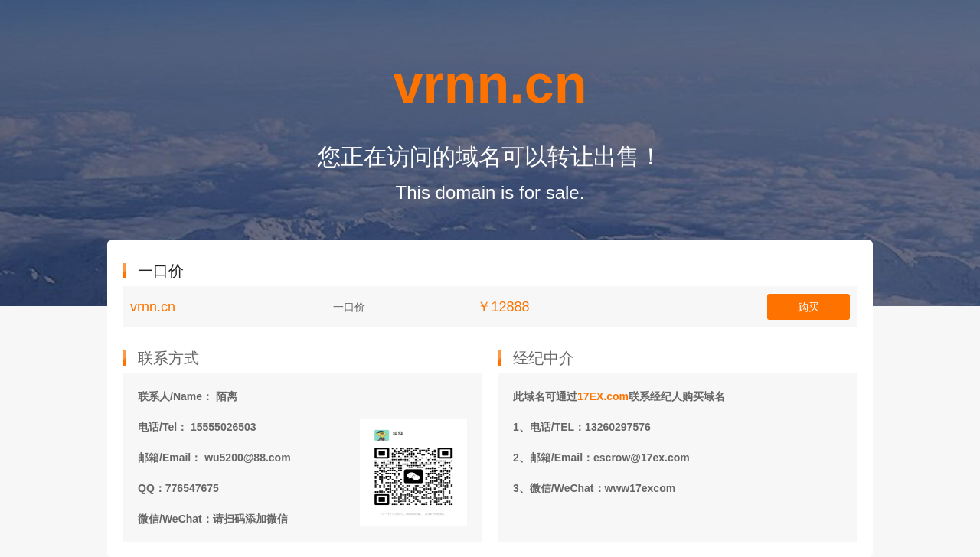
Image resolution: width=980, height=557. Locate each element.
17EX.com (603, 396)
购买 (808, 307)
